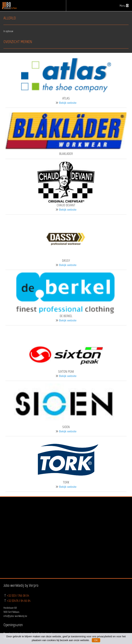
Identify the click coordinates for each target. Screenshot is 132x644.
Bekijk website (68, 103)
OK (96, 640)
